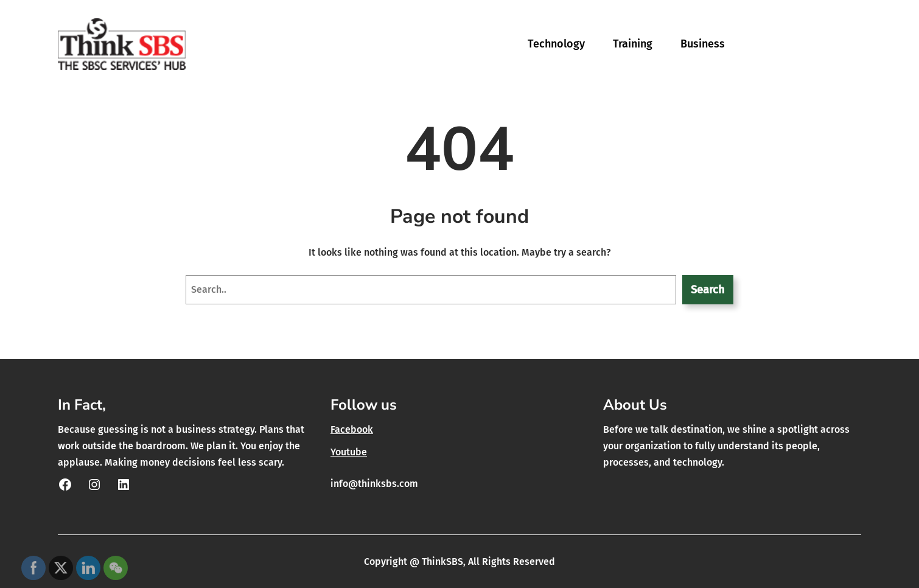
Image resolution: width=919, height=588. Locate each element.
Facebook (352, 429)
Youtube (349, 452)
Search (708, 290)
